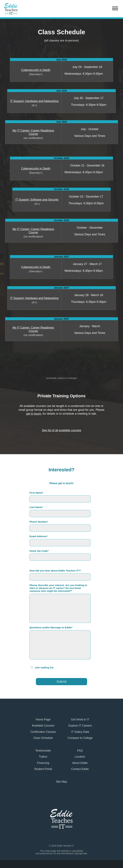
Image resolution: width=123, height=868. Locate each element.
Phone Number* (39, 522)
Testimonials (43, 751)
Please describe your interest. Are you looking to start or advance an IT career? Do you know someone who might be (58, 588)
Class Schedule (43, 738)
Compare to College (80, 738)
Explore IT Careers (80, 726)
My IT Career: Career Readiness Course (33, 132)
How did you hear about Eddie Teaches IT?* (55, 571)
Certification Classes (43, 732)
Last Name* (36, 507)
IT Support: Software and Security (37, 200)
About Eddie (80, 763)
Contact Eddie (80, 769)
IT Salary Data (80, 732)
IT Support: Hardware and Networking (34, 101)
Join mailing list (44, 668)
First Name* (36, 493)
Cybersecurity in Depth (36, 70)
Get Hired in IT (80, 719)
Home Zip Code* (39, 551)
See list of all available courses (61, 430)
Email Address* (39, 536)
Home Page (43, 719)
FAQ (80, 751)
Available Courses (43, 726)
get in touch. (34, 414)
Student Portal (43, 769)
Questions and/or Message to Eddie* (51, 627)
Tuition (43, 757)
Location (80, 757)
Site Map (61, 782)
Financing (43, 763)
